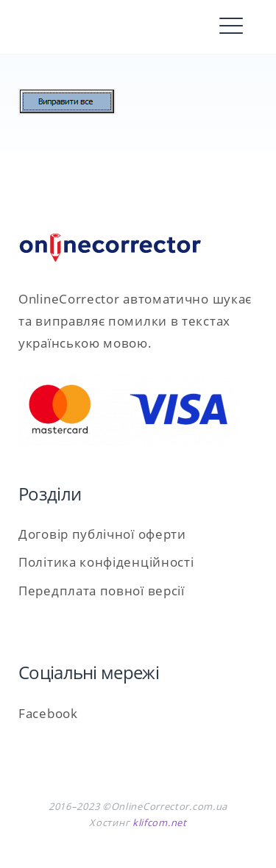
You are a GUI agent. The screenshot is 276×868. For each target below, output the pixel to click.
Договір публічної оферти (102, 534)
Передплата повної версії (102, 591)
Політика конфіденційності (106, 562)
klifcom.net (160, 822)
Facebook (48, 713)
